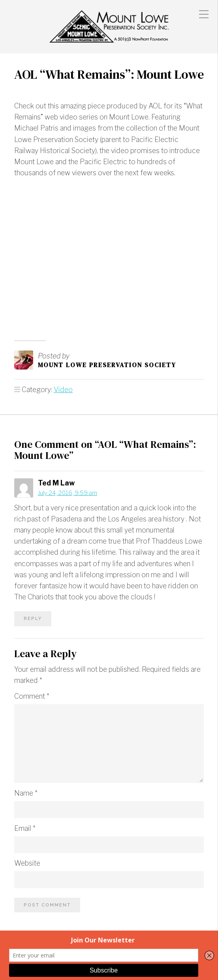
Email (25, 828)
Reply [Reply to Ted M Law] (33, 618)
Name (26, 793)
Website (27, 863)
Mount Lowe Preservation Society (107, 365)
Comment (32, 696)
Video (63, 390)
